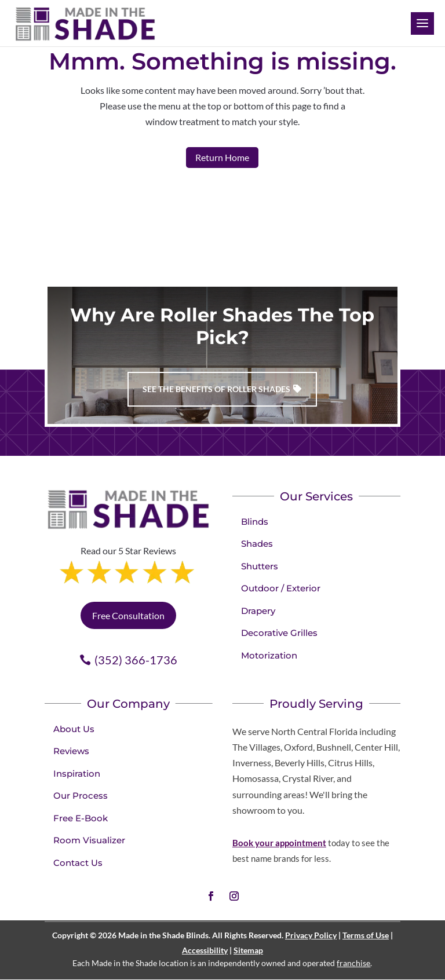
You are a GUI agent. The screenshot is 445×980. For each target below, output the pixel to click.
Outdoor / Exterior (281, 588)
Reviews (71, 751)
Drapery (258, 611)
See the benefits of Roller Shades (216, 389)
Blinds (255, 522)
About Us (74, 729)
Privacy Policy (311, 935)
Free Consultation (128, 615)
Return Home (222, 157)
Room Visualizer (89, 840)
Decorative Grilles (279, 633)
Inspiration (77, 774)
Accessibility (205, 950)
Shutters (260, 566)
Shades (257, 544)
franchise (353, 963)
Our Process (81, 796)
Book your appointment (279, 843)
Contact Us (78, 863)
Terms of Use (366, 935)
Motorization (269, 655)
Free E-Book (81, 818)
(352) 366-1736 (136, 660)
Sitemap (248, 950)
